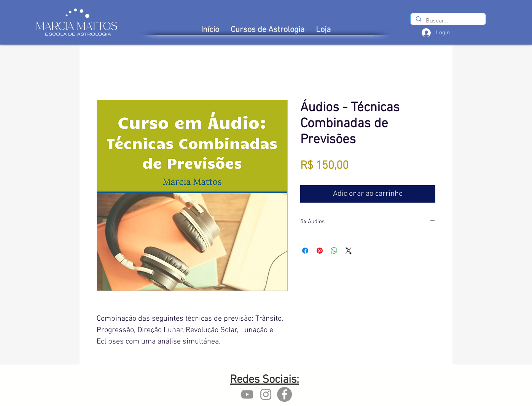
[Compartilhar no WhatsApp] (334, 251)
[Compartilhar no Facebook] (305, 251)
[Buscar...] (448, 21)
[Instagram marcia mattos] (266, 394)
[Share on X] (349, 251)
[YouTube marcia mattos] (247, 394)
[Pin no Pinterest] (320, 251)
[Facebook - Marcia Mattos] (284, 394)
